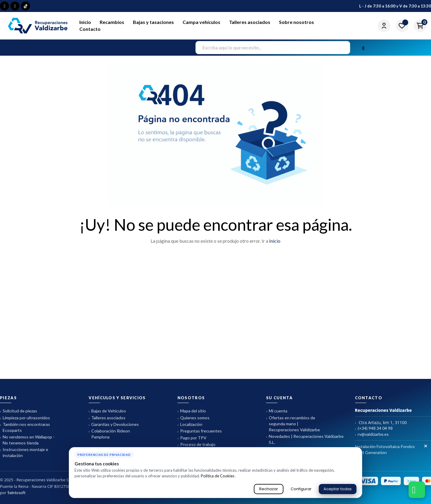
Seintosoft (16, 493)
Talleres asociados (250, 22)
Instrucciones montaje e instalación (24, 452)
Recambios (112, 22)
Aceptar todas (338, 489)
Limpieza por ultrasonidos (25, 418)
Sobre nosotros (296, 22)
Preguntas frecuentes (200, 431)
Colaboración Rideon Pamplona (109, 434)
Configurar (301, 489)
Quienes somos (194, 418)
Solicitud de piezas (19, 411)
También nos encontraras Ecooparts (25, 427)
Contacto (90, 29)
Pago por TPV (192, 438)
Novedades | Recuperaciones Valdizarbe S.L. (305, 439)
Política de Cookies (218, 476)
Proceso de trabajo (196, 445)
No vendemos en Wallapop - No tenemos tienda (27, 440)
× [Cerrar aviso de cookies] (426, 446)
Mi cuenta (277, 411)
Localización (190, 425)
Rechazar (269, 489)
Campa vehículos (201, 22)
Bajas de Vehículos (107, 411)
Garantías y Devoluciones (114, 425)
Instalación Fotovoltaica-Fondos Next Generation (385, 449)
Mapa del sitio (192, 411)
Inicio (85, 22)
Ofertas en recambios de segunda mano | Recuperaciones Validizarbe (293, 424)
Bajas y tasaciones (153, 22)
